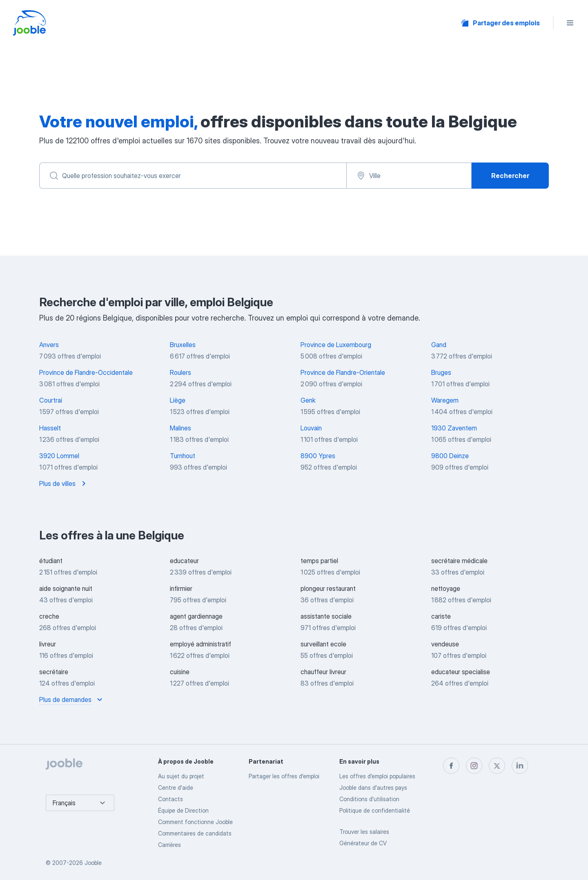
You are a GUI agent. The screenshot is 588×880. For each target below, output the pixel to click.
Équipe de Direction (183, 810)
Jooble (93, 863)
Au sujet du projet (181, 776)
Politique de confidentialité (375, 810)
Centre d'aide (176, 788)
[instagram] (474, 766)
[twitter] (497, 766)
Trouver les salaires (364, 832)
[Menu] (570, 23)
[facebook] (451, 766)
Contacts (170, 799)
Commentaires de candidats (195, 833)
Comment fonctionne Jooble (195, 822)
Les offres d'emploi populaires (377, 776)
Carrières (169, 845)
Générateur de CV (363, 843)
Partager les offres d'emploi (284, 776)
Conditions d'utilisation (369, 799)
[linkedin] (520, 766)
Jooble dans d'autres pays (373, 788)
